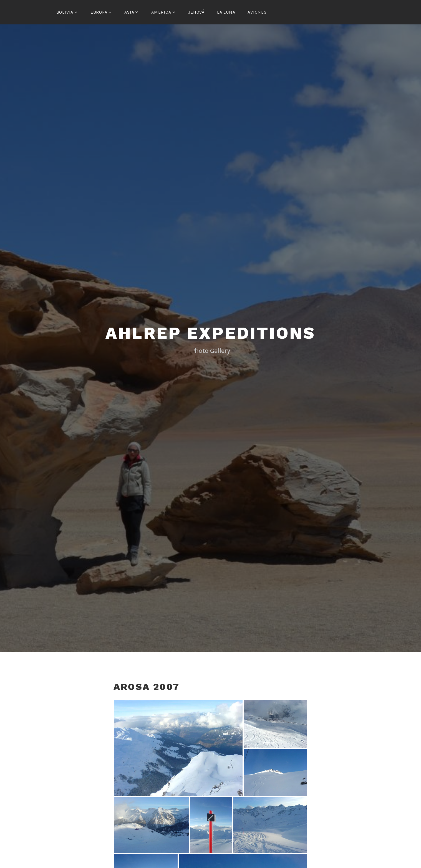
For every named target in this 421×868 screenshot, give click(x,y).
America (161, 12)
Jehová (196, 12)
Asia (129, 12)
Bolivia (65, 12)
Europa (99, 12)
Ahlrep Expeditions (210, 332)
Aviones (257, 12)
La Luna (226, 12)
